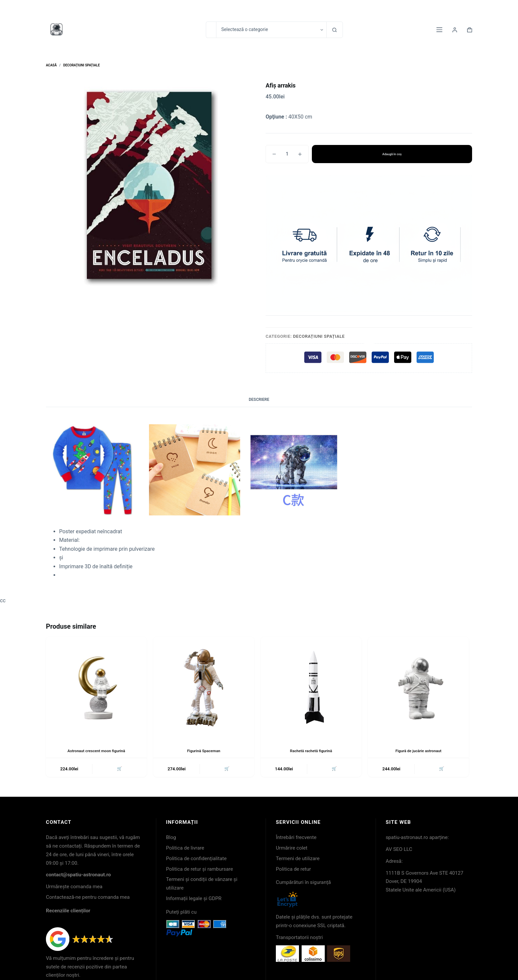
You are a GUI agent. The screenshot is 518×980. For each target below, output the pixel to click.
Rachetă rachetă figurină (311, 751)
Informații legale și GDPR (194, 899)
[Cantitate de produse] (287, 154)
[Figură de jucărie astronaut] (418, 687)
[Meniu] (439, 30)
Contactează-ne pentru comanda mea (88, 898)
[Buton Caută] (335, 30)
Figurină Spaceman (204, 751)
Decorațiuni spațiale (319, 336)
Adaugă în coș (392, 154)
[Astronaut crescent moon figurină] (96, 687)
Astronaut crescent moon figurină (96, 751)
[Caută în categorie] (271, 30)
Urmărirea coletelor (449, 8)
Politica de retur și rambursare (200, 869)
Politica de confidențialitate (197, 859)
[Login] (455, 30)
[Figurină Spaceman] (204, 687)
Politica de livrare (185, 849)
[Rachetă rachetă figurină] (311, 687)
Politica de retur (293, 869)
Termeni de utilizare (298, 859)
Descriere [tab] (259, 400)
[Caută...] (211, 30)
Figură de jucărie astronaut (419, 751)
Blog (171, 838)
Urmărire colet (292, 849)
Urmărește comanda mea (74, 887)
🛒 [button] (119, 769)
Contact (410, 8)
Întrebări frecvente (296, 838)
